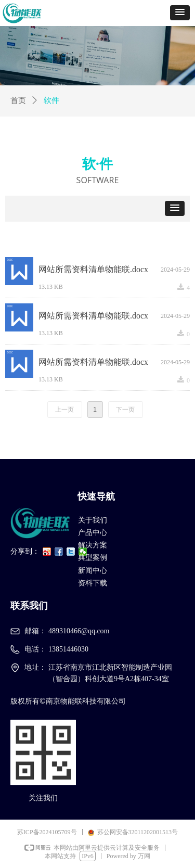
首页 (18, 100)
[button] (180, 13)
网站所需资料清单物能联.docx (93, 269)
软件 (51, 100)
